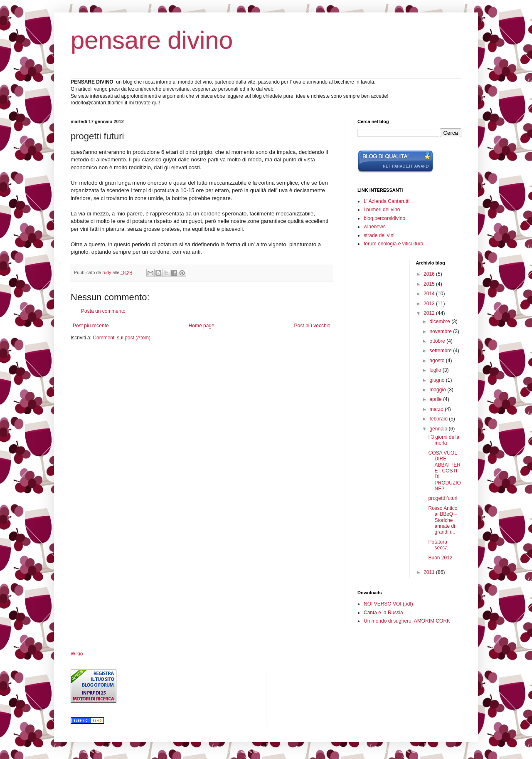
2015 (430, 284)
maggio (438, 390)
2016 (430, 274)
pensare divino (152, 40)
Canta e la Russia (383, 613)
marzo (437, 409)
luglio (436, 370)
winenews (375, 227)
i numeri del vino (382, 210)
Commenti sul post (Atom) (122, 338)
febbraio (439, 419)
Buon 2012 (440, 558)
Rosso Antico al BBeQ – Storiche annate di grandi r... (443, 520)
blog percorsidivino (384, 218)
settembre (441, 351)
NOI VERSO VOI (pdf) (388, 604)
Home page (202, 326)
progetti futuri (443, 498)
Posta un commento (103, 311)
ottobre (438, 341)
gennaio (439, 429)
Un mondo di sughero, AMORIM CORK (407, 621)
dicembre (440, 321)
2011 (430, 572)
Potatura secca (438, 545)
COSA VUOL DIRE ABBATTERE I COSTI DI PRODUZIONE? (444, 471)
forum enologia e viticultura (393, 244)
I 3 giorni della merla (444, 440)
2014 (430, 294)
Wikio (77, 654)
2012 (430, 313)
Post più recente (91, 326)
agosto (437, 361)
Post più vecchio (312, 326)
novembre (441, 331)
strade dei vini (379, 235)
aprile (436, 399)
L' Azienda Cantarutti (387, 201)
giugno (437, 380)
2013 (430, 304)
